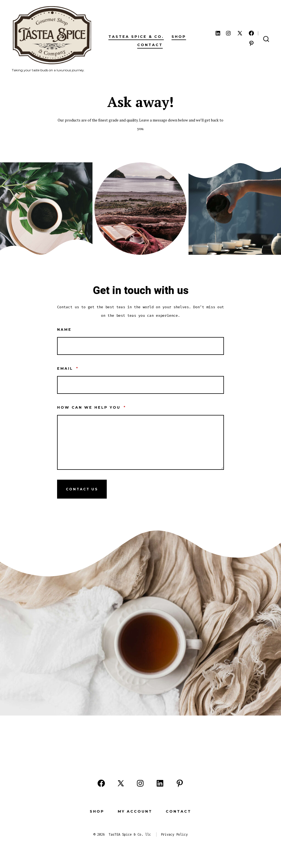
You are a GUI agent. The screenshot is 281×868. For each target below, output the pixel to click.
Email (68, 368)
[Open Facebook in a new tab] (251, 33)
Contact (150, 45)
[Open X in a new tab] (240, 33)
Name (64, 330)
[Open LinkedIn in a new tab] (218, 33)
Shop (179, 37)
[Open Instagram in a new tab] (228, 33)
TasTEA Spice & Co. (136, 37)
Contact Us (82, 489)
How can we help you (92, 407)
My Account (135, 811)
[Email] (140, 385)
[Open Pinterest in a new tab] (251, 43)
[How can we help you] (140, 442)
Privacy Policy (174, 835)
